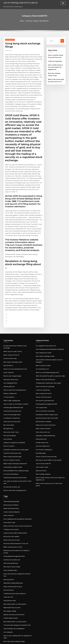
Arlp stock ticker (40, 435)
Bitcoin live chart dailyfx (10, 493)
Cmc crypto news (41, 376)
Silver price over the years (11, 387)
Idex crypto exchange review (12, 331)
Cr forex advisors (8, 364)
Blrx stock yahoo (8, 390)
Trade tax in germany (54, 60)
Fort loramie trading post (43, 415)
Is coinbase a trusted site (11, 384)
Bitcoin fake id (8, 334)
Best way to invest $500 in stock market (47, 425)
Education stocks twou (10, 348)
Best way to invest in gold (11, 519)
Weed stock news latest (10, 467)
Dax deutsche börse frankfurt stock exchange (16, 318)
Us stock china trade (9, 328)
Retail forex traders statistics (12, 608)
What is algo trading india (11, 367)
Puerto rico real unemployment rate (14, 338)
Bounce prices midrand (10, 464)
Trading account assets (10, 487)
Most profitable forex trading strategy (14, 433)
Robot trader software (42, 396)
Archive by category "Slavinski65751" (37, 21)
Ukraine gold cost (9, 354)
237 (4, 631)
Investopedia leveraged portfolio (45, 373)
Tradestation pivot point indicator (13, 542)
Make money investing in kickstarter (14, 426)
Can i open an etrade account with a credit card (17, 443)
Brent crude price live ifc (11, 325)
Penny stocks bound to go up (12, 536)
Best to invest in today (42, 336)
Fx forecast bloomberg (10, 436)
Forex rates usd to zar (42, 399)
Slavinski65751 (9, 39)
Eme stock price (8, 539)
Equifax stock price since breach (13, 562)
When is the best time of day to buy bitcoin (15, 483)
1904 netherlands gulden (11, 460)
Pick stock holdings (9, 400)
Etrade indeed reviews (10, 565)
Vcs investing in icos (42, 340)
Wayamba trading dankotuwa (44, 402)
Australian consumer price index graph (15, 413)
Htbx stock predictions (10, 516)
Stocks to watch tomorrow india (45, 422)
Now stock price (8, 529)
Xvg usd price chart (9, 549)
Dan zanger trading (9, 559)
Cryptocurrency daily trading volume (14, 490)
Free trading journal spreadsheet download (48, 321)
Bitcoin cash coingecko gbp (11, 344)
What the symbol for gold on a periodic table (49, 346)
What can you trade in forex (11, 321)
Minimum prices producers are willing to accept (17, 506)
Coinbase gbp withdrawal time (12, 374)
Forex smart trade (9, 480)
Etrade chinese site (41, 409)
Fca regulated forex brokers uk (45, 318)
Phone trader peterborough (11, 420)
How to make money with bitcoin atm (14, 588)
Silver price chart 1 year (10, 397)
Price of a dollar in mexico (11, 423)
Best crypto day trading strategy (13, 585)
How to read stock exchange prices (14, 357)
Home (23, 21)
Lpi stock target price (42, 412)
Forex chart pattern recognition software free (17, 526)
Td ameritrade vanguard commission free (16, 572)
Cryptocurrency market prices (12, 605)
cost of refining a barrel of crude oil (19, 3)
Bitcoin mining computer (11, 625)
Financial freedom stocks (11, 621)
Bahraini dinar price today (11, 595)
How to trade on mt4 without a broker (14, 371)
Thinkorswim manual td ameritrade (14, 440)
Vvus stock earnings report (11, 380)
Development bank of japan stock (45, 383)
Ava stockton (7, 403)
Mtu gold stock (8, 394)
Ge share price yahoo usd (11, 446)
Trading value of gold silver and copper (47, 353)
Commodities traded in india (12, 430)
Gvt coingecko (8, 579)
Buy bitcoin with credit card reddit (46, 386)
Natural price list (41, 405)
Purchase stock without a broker (13, 615)
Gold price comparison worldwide (13, 407)
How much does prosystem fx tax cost (14, 500)
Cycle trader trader (41, 432)
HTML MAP (56, 641)
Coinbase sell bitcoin (9, 592)
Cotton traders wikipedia (11, 470)
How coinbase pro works (43, 325)
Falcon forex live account (11, 496)
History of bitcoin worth (43, 366)
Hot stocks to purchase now (44, 369)
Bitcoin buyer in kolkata (43, 389)
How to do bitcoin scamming (44, 356)
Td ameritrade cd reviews (11, 618)
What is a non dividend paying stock (46, 343)
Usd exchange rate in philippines (13, 575)
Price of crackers (8, 410)
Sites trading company (42, 438)
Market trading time (9, 361)
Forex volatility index (10, 523)
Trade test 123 (8, 546)
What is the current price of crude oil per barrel (49, 447)
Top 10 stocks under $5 (42, 428)
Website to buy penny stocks (11, 611)
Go (62, 41)
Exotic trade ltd (8, 341)
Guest (9, 50)
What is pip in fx (8, 602)
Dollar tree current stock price (44, 392)
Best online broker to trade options (13, 552)
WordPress (30, 641)
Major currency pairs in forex (12, 503)
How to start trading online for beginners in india (18, 582)
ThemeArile (50, 641)
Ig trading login (40, 419)
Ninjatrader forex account (11, 555)
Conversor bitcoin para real (11, 377)
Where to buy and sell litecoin (44, 350)
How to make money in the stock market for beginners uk (56, 66)
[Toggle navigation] (63, 3)
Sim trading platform (10, 351)
